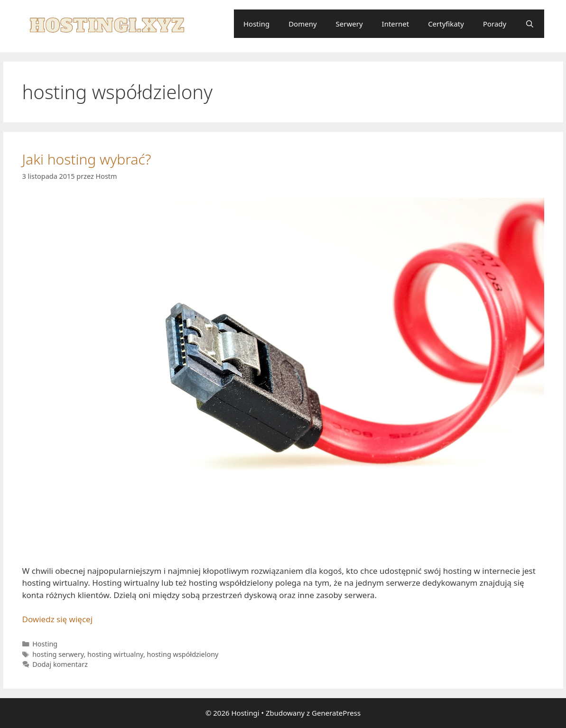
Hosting (256, 24)
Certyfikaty (446, 24)
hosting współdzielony (183, 654)
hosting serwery (58, 654)
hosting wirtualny (115, 654)
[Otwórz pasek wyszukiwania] (530, 24)
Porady (495, 24)
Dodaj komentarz (60, 664)
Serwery (349, 24)
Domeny (302, 24)
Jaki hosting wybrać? (87, 159)
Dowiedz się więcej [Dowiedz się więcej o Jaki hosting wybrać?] (58, 619)
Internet (396, 24)
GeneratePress (336, 713)
